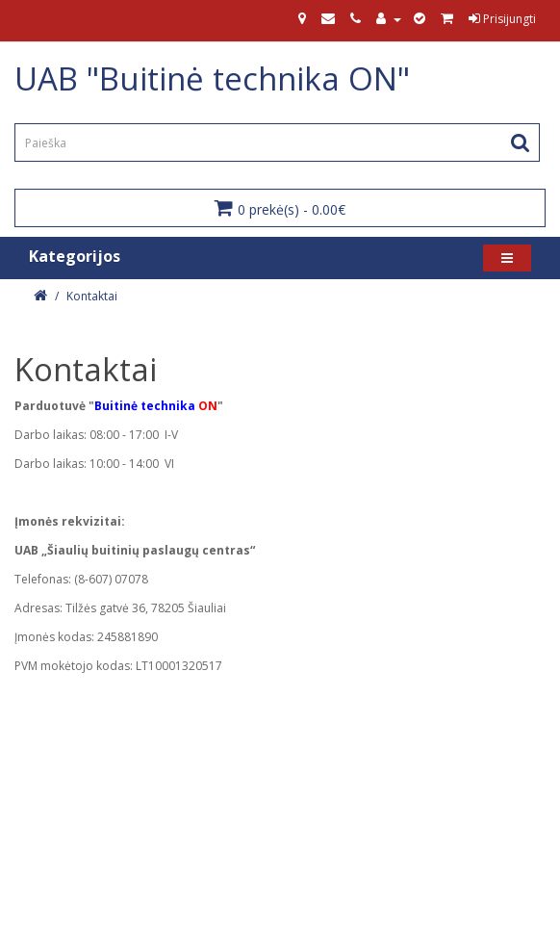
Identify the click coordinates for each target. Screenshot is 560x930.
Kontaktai (92, 296)
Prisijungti (502, 19)
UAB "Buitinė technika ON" (212, 78)
